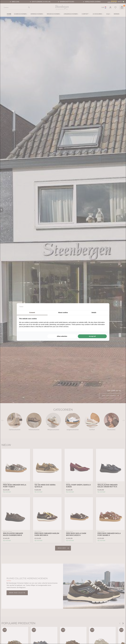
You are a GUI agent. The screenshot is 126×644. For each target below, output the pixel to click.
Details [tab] (94, 313)
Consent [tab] (32, 313)
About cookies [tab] (63, 313)
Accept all (92, 336)
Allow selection (62, 336)
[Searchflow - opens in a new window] (104, 307)
